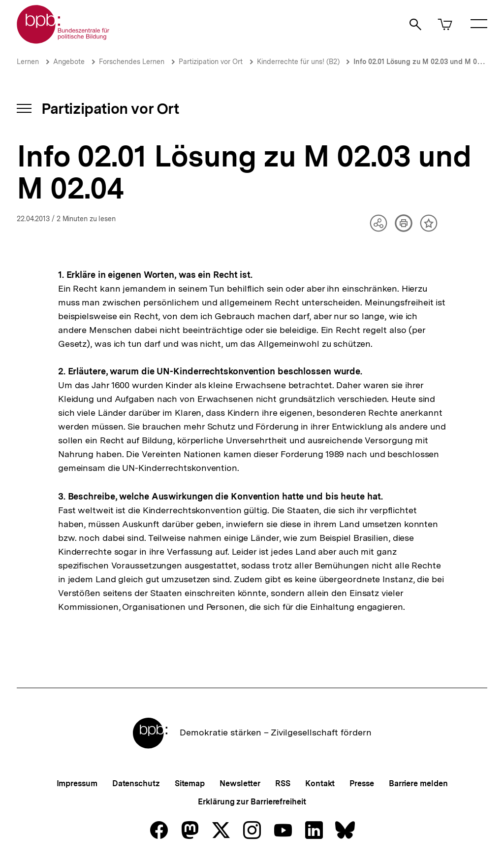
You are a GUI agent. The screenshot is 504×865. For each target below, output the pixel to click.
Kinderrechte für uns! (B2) (299, 62)
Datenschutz (136, 783)
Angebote (69, 62)
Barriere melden (418, 783)
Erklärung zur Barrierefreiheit (252, 802)
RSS (283, 783)
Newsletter (240, 783)
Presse (362, 783)
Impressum (77, 783)
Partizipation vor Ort (211, 62)
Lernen (28, 62)
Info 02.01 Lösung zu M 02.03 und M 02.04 (422, 62)
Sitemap (190, 783)
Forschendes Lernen (132, 62)
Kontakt (320, 783)
